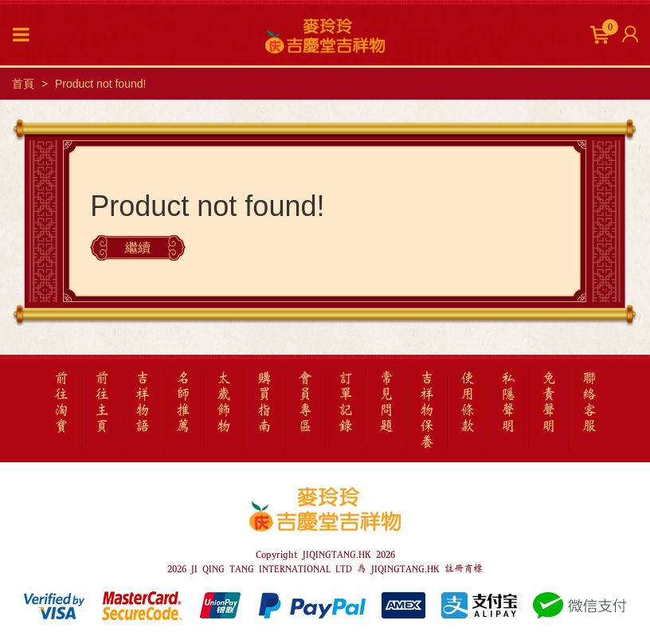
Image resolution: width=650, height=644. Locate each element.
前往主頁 (102, 402)
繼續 (138, 247)
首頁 (23, 84)
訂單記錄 (346, 402)
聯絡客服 (589, 402)
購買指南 (264, 402)
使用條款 (468, 402)
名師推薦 (183, 402)
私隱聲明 (508, 402)
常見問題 (386, 402)
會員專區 (305, 402)
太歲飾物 (224, 402)
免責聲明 (549, 402)
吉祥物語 (143, 402)
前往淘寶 (61, 402)
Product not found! (100, 84)
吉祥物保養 (427, 410)
